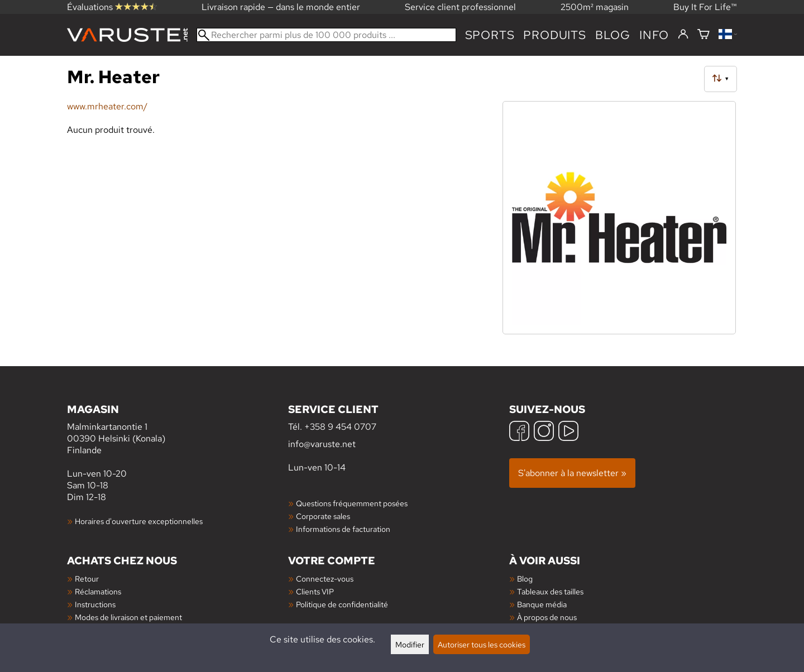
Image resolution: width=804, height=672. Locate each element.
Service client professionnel (460, 7)
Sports (490, 35)
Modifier (410, 644)
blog (613, 35)
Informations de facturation (343, 529)
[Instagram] (544, 432)
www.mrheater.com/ (107, 106)
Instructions (95, 604)
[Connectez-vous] (683, 35)
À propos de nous (547, 617)
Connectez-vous (325, 579)
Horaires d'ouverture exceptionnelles (139, 521)
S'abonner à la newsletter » (572, 473)
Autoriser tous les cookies (482, 644)
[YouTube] (568, 432)
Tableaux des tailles (550, 591)
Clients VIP (315, 591)
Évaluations (112, 7)
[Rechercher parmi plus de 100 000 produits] (326, 35)
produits (554, 35)
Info (654, 35)
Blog (525, 579)
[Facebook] (519, 432)
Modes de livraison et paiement (128, 617)
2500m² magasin (595, 7)
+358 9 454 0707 (340, 427)
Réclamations (98, 591)
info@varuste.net (322, 444)
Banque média (542, 604)
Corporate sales (323, 516)
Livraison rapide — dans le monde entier (281, 7)
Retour (87, 579)
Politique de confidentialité (342, 604)
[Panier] (703, 35)
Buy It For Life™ (705, 7)
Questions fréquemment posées (352, 503)
